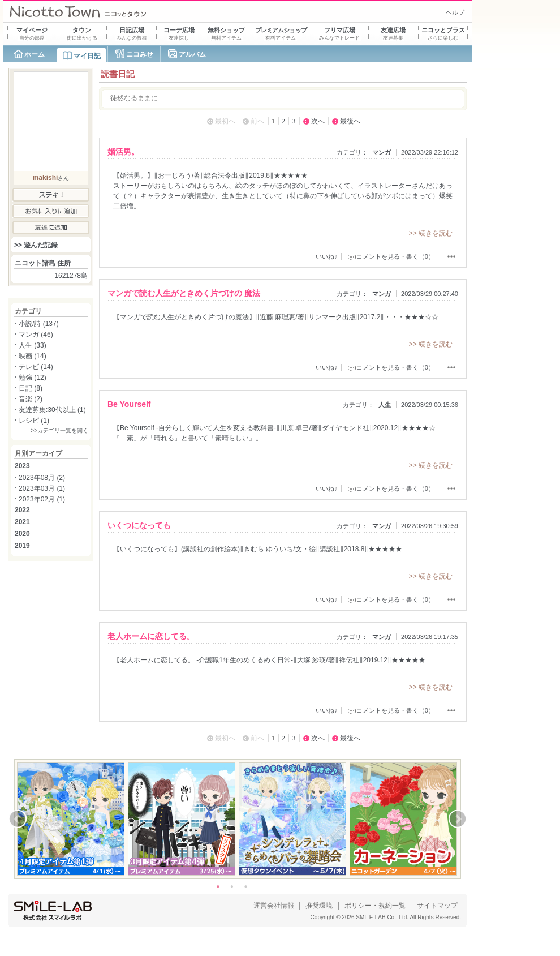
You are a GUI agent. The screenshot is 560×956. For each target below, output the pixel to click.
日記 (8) (31, 388)
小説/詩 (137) (39, 324)
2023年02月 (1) (42, 499)
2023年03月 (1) (42, 488)
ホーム (35, 54)
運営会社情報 (274, 906)
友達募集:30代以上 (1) (52, 410)
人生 (385, 405)
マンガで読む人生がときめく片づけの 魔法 (184, 293)
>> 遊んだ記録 (36, 245)
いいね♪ (327, 256)
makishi (46, 178)
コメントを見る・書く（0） (395, 256)
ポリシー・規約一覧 (375, 906)
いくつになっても (139, 525)
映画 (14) (33, 356)
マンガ (382, 152)
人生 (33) (33, 345)
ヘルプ (455, 12)
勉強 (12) (33, 378)
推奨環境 (319, 906)
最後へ (350, 121)
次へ (318, 121)
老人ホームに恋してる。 (151, 636)
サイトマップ (437, 906)
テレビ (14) (36, 367)
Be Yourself (129, 404)
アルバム (192, 54)
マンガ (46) (36, 335)
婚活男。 (123, 152)
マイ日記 (87, 56)
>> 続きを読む (431, 233)
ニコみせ (140, 54)
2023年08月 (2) (42, 478)
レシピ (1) (34, 421)
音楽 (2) (31, 399)
